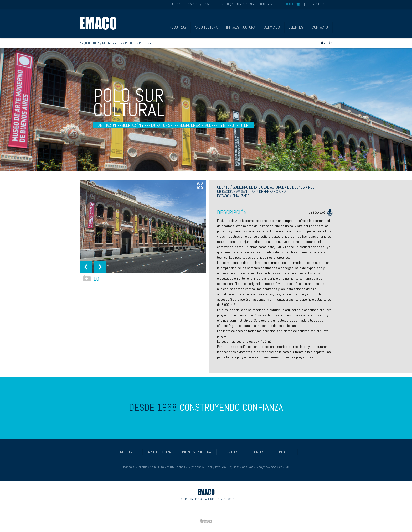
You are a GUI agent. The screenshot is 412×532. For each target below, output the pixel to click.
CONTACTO (320, 27)
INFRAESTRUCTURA (241, 27)
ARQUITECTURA (206, 27)
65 (207, 4)
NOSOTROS (178, 27)
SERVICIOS (272, 27)
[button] (86, 267)
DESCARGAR (321, 213)
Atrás (328, 43)
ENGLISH (319, 4)
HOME (289, 4)
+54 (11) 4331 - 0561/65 (238, 467)
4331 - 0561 (183, 4)
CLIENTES (296, 27)
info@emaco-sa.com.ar (247, 4)
